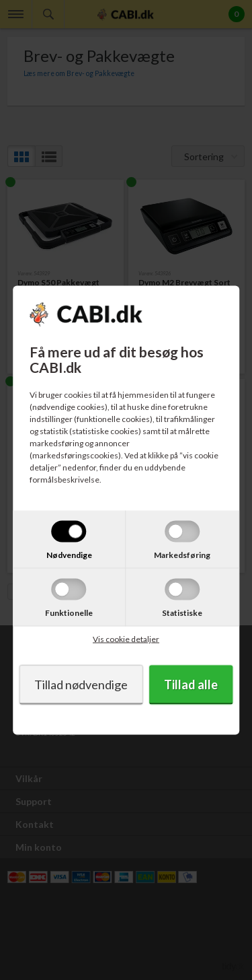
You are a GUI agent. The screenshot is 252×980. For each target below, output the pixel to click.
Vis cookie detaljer (126, 639)
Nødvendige (69, 555)
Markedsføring (182, 555)
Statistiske (182, 613)
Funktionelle (69, 613)
